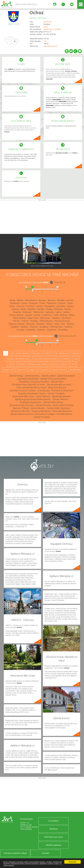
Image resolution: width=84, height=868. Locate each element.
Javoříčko (61, 306)
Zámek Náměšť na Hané (59, 385)
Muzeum (45, 370)
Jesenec (15, 309)
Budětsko (15, 303)
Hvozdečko (49, 306)
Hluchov (21, 306)
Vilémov (41, 330)
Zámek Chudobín (56, 393)
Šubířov (68, 327)
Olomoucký (47, 22)
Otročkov (66, 318)
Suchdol (20, 330)
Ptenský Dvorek (62, 321)
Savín (57, 324)
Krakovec (27, 312)
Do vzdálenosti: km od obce (34, 282)
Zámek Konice (16, 376)
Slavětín (15, 327)
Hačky (12, 306)
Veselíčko (31, 330)
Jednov (71, 306)
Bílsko (12, 300)
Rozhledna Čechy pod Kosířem (34, 382)
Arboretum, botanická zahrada (46, 359)
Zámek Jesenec (32, 376)
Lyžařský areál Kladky (28, 379)
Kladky (49, 309)
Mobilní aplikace (54, 845)
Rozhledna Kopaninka (31, 402)
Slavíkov (24, 327)
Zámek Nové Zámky (53, 402)
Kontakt (46, 853)
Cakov (24, 303)
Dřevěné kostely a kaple (38, 364)
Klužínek (59, 309)
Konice (46, 27)
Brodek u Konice (65, 300)
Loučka (37, 315)
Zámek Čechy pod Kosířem (53, 379)
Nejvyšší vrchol (9, 370)
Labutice (50, 312)
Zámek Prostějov (42, 417)
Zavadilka (63, 330)
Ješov (23, 309)
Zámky (11, 364)
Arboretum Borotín (20, 411)
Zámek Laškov (49, 376)
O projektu (53, 821)
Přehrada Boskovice (62, 411)
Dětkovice (52, 303)
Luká (56, 315)
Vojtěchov (52, 330)
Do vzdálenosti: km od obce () (31, 336)
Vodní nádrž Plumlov (63, 405)
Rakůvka (31, 324)
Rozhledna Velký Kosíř (62, 390)
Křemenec (39, 312)
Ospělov (56, 318)
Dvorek (62, 303)
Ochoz (36, 12)
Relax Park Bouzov (57, 387)
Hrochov (30, 306)
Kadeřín (32, 309)
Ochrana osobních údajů (15, 853)
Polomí (25, 321)
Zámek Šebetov (60, 399)
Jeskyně (64, 364)
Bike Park (22, 370)
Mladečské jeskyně (61, 396)
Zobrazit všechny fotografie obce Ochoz (42, 266)
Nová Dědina (20, 318)
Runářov (41, 324)
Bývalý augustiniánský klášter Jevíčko (33, 399)
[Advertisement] (42, 217)
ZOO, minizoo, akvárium (20, 353)
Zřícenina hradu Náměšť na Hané (28, 385)
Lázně (73, 364)
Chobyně (33, 303)
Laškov (66, 312)
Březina (42, 300)
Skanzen (76, 353)
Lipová (28, 315)
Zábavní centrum (59, 370)
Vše (6, 353)
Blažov (20, 300)
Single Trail (34, 370)
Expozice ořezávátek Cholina (32, 393)
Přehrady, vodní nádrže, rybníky (18, 359)
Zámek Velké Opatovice (58, 408)
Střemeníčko (56, 327)
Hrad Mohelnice (64, 414)
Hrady (76, 359)
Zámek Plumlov (43, 405)
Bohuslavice (31, 300)
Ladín (58, 312)
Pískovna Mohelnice (41, 411)
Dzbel (70, 303)
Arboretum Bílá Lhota (23, 396)
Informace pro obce (54, 837)
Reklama (54, 829)
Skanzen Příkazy (21, 408)
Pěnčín (17, 321)
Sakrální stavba (75, 370)
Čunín (42, 303)
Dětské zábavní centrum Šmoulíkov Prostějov (33, 414)
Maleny (64, 315)
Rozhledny (65, 359)
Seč (63, 324)
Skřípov (70, 324)
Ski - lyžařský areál (62, 353)
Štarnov (34, 327)
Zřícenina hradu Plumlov (22, 405)
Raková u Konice (17, 324)
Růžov (49, 324)
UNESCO (48, 353)
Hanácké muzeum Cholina (22, 390)
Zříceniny (21, 364)
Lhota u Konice (16, 315)
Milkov (72, 315)
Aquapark (37, 353)
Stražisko (44, 327)
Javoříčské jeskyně (66, 376)
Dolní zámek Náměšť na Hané (31, 387)
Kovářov (17, 312)
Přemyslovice (46, 321)
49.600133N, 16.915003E (52, 29)
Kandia (41, 309)
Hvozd (39, 306)
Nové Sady (33, 318)
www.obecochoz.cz (51, 46)
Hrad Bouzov (44, 390)
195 (45, 41)
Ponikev (34, 321)
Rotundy (54, 364)
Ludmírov (47, 315)
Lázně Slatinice (43, 396)
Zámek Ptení (57, 382)
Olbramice (45, 318)
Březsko (52, 300)
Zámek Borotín (38, 408)
